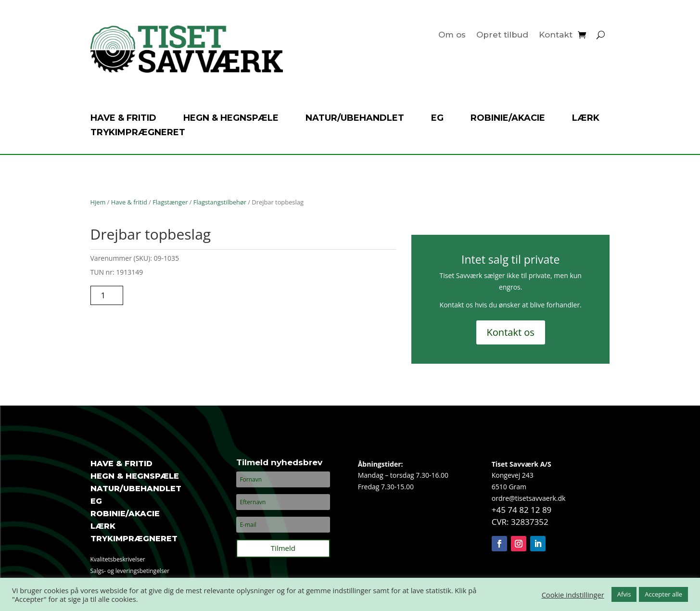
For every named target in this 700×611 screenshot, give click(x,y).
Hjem (98, 202)
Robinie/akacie (508, 119)
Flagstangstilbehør (220, 202)
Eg (437, 119)
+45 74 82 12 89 (522, 510)
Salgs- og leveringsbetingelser (130, 571)
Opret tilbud (502, 35)
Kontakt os (511, 332)
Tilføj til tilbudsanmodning (190, 295)
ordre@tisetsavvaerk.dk (529, 498)
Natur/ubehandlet (355, 119)
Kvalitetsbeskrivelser (118, 559)
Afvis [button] (624, 594)
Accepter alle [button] (663, 594)
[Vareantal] (107, 295)
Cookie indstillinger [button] (573, 595)
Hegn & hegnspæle (231, 119)
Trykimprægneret (138, 133)
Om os (452, 35)
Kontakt (556, 35)
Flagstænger (170, 202)
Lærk (586, 119)
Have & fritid (123, 119)
